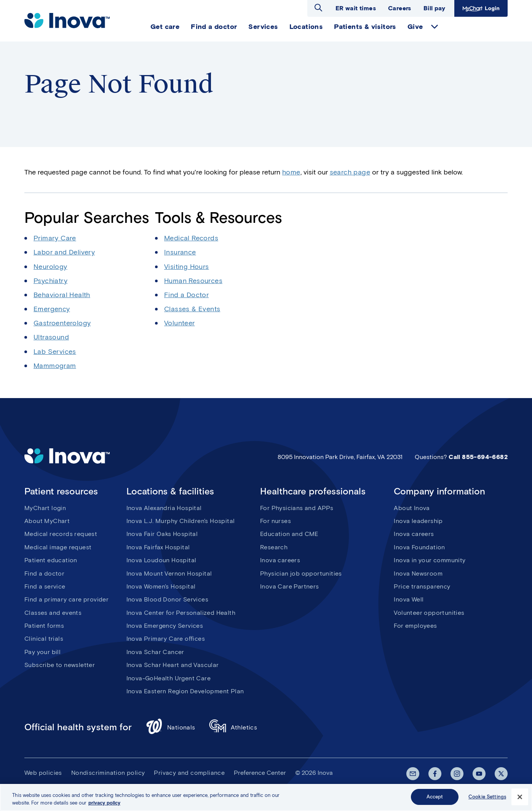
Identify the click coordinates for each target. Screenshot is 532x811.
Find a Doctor (186, 295)
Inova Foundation (419, 547)
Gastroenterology (62, 323)
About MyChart (47, 521)
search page (350, 172)
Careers (400, 8)
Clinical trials (44, 639)
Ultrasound (51, 337)
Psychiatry (50, 281)
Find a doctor (44, 573)
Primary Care (55, 238)
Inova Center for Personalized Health (181, 613)
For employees (415, 626)
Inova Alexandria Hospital (164, 508)
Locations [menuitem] (306, 27)
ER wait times (356, 8)
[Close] (520, 797)
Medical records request (61, 534)
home (291, 172)
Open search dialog (318, 8)
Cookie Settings (487, 797)
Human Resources (193, 281)
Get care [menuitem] (165, 27)
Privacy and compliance (189, 773)
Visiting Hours (187, 267)
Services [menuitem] (263, 27)
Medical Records (191, 238)
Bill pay (434, 8)
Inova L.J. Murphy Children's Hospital (181, 521)
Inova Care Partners (290, 586)
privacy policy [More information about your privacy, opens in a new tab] (104, 803)
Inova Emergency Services (165, 626)
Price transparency (422, 586)
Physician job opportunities (301, 573)
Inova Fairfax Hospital (158, 547)
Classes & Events (192, 309)
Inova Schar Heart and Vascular (173, 665)
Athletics (233, 727)
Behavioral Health (62, 295)
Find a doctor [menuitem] (214, 27)
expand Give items (435, 27)
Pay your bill (42, 652)
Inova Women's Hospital (161, 586)
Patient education (51, 560)
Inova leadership (418, 521)
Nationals (170, 727)
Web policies (43, 773)
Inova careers (280, 560)
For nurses (276, 521)
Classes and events (53, 613)
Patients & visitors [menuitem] (365, 27)
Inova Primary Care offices (166, 639)
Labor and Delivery (64, 252)
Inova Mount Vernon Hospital (169, 573)
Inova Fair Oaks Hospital (162, 534)
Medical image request (58, 547)
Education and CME (289, 534)
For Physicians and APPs (297, 508)
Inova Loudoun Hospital (161, 560)
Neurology (50, 267)
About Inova (412, 508)
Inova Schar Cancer (155, 652)
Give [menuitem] (415, 27)
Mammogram (55, 366)
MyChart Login (481, 8)
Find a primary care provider (66, 599)
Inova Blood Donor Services (167, 599)
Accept (435, 797)
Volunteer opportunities (429, 613)
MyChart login (45, 508)
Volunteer (180, 323)
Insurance (180, 252)
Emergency (52, 309)
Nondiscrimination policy (108, 773)
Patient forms (44, 626)
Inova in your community (430, 560)
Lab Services (55, 352)
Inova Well (409, 599)
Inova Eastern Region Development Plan (185, 691)
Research (274, 547)
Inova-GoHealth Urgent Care (169, 678)
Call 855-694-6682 (478, 457)
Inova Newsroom (418, 573)
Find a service (45, 586)
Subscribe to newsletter (60, 665)
